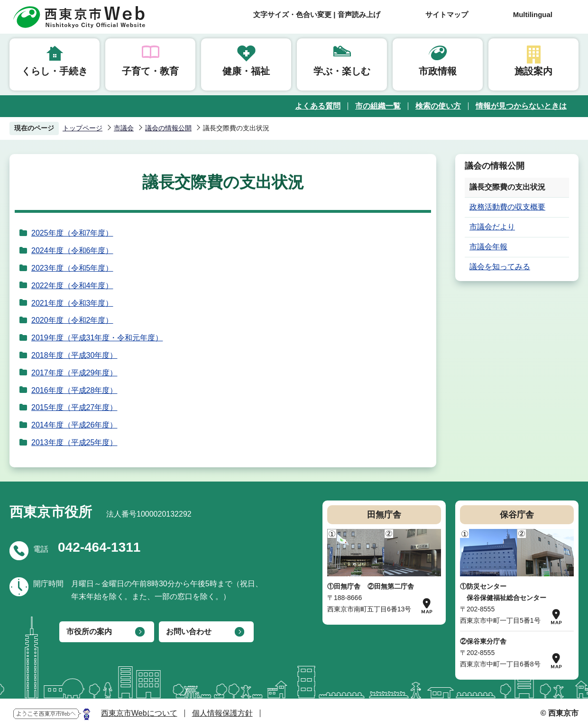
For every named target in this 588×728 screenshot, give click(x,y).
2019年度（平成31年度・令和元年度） (97, 338)
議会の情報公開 (168, 128)
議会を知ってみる (500, 267)
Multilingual (533, 14)
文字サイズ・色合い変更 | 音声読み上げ (317, 14)
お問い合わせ (189, 632)
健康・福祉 (246, 71)
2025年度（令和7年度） (72, 233)
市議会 (124, 128)
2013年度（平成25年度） (74, 442)
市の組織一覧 (378, 106)
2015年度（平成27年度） (74, 407)
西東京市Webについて (139, 713)
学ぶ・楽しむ (342, 71)
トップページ (83, 128)
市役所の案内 (89, 632)
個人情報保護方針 (222, 713)
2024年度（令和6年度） (72, 250)
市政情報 (438, 71)
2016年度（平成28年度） (74, 390)
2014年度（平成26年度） (74, 425)
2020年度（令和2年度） (72, 320)
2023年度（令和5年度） (72, 268)
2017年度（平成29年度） (74, 373)
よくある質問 (318, 106)
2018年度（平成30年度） (74, 355)
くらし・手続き (55, 71)
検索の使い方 (438, 106)
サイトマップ (447, 14)
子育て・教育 (150, 71)
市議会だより (492, 227)
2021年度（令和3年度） (72, 303)
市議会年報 (488, 247)
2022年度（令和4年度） (72, 286)
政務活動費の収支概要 (507, 207)
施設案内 (533, 71)
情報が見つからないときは (521, 106)
